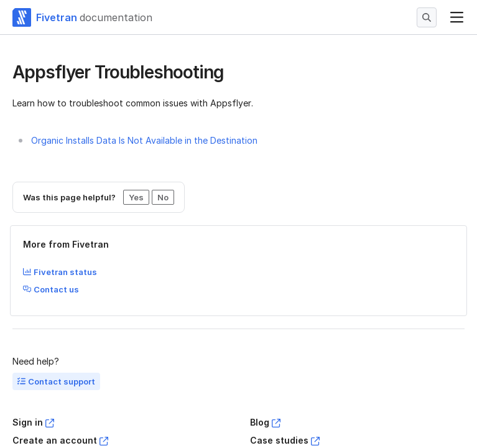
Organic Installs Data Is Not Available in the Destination (144, 140)
